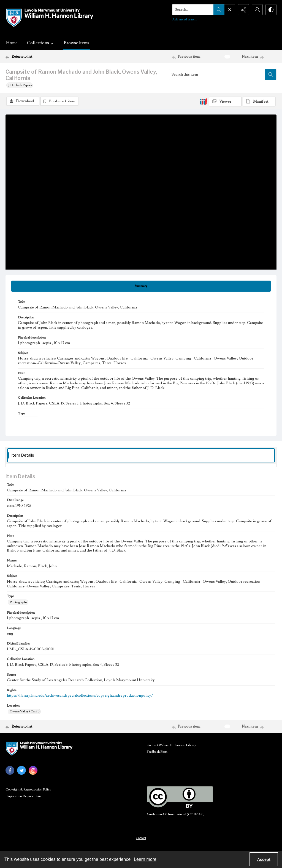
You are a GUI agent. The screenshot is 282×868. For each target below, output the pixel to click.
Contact (141, 838)
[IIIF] (204, 101)
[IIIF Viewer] (225, 102)
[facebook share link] (10, 770)
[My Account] (257, 10)
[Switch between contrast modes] (271, 10)
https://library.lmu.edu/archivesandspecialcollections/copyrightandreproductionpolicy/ (80, 696)
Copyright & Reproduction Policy (28, 790)
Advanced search (185, 19)
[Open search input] (230, 10)
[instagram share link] (33, 770)
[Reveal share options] (243, 10)
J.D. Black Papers (20, 85)
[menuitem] (141, 838)
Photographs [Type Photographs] (18, 602)
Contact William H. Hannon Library (171, 745)
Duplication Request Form (24, 796)
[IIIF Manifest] (259, 102)
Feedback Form (157, 752)
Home (12, 43)
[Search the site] (193, 10)
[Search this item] (217, 74)
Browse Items (77, 43)
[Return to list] (42, 57)
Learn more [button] (145, 859)
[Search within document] (271, 74)
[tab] (141, 286)
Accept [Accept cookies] (264, 859)
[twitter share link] (21, 770)
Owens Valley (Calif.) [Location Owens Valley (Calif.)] (25, 711)
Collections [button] (41, 43)
